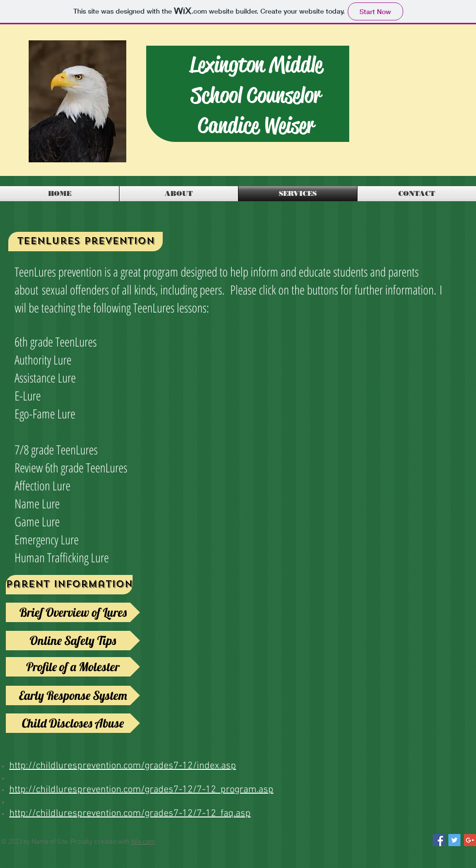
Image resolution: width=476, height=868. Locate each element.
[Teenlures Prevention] (85, 242)
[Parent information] (69, 585)
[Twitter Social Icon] (454, 840)
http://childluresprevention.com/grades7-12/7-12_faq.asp (130, 814)
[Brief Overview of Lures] (73, 612)
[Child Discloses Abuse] (73, 723)
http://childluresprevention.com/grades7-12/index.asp (123, 766)
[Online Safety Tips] (73, 641)
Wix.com (143, 842)
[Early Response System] (73, 695)
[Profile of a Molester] (73, 667)
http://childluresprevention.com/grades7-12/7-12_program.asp (141, 790)
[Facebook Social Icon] (439, 840)
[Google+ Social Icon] (470, 840)
